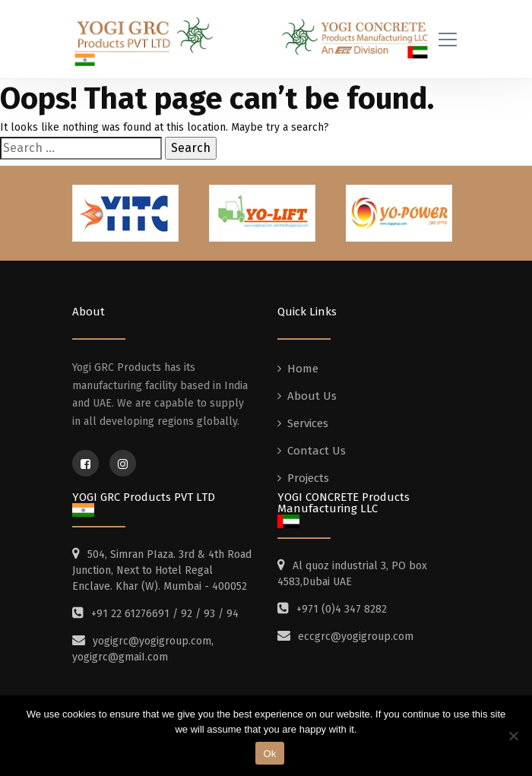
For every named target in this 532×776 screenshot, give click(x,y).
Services (308, 423)
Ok (269, 754)
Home (303, 369)
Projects (308, 478)
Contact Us (317, 451)
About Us (312, 396)
